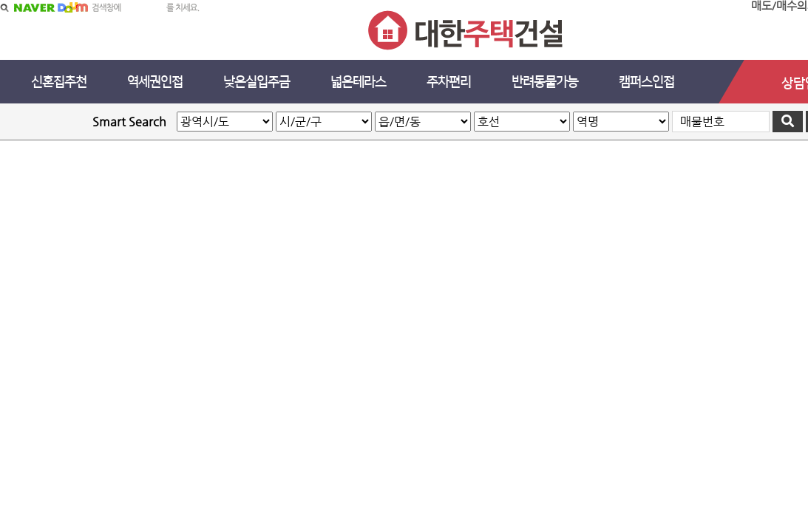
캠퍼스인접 (646, 82)
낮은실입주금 (257, 82)
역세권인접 (155, 82)
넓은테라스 (358, 82)
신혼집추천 (59, 82)
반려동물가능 (545, 82)
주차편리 (449, 82)
